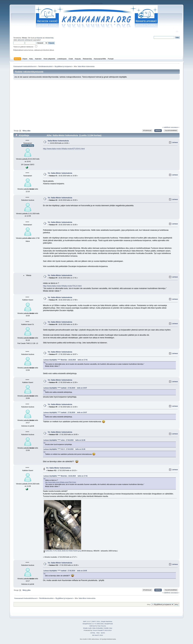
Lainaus (175, 142)
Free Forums (102, 626)
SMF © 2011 (96, 621)
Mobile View (108, 628)
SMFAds (92, 626)
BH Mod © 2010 (98, 635)
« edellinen (167, 127)
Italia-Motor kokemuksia (58, 141)
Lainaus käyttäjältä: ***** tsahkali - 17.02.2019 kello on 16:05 (65, 571)
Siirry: (149, 604)
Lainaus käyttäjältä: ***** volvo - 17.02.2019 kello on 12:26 (64, 440)
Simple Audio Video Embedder (93, 628)
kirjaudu (39, 38)
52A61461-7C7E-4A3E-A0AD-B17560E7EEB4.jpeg (62, 551)
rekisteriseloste (96, 3)
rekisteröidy (49, 38)
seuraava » (175, 127)
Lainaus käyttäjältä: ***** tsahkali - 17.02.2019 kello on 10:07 (65, 388)
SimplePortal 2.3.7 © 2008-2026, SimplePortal (98, 624)
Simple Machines (107, 621)
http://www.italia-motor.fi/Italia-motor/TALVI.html (62, 286)
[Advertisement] (97, 102)
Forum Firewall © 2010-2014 (102, 630)
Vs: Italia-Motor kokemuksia (60, 173)
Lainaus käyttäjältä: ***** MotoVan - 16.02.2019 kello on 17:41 (65, 360)
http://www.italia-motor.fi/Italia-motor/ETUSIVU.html (64, 149)
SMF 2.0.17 (87, 621)
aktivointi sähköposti (25, 40)
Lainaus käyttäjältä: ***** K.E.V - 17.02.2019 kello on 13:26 (64, 449)
